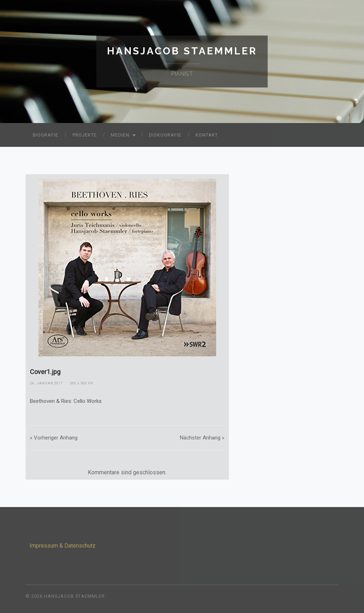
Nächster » (202, 438)
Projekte (85, 135)
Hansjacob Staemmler (182, 51)
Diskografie (165, 135)
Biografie (45, 135)
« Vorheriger (54, 438)
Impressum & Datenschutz (63, 546)
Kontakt (207, 135)
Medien (120, 135)
